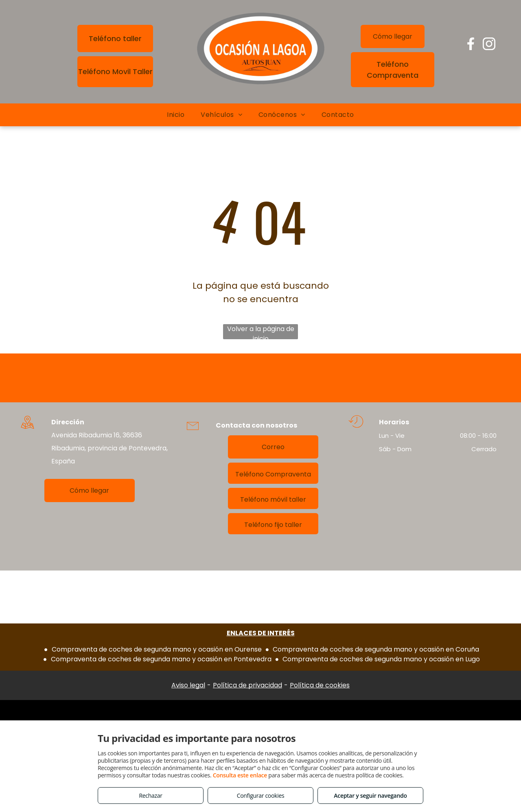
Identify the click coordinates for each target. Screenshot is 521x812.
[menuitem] (176, 115)
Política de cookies (320, 685)
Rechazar (150, 796)
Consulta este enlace (240, 775)
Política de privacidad (247, 685)
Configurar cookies (261, 796)
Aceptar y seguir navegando (370, 796)
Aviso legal (188, 685)
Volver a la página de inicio (261, 332)
